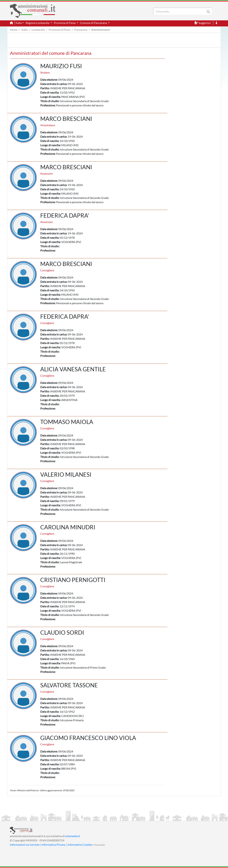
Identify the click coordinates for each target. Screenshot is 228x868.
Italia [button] (19, 23)
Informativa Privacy (54, 845)
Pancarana (81, 30)
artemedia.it (73, 836)
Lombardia (38, 30)
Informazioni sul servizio (25, 845)
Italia (24, 30)
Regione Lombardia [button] (38, 23)
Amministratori (101, 30)
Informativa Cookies (80, 845)
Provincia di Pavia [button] (65, 23)
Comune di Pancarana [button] (94, 23)
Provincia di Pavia (59, 30)
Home (14, 30)
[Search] (180, 11)
